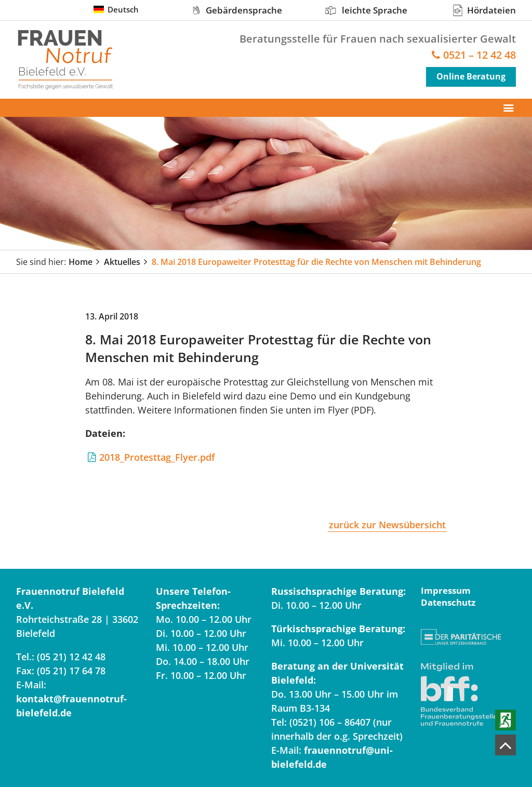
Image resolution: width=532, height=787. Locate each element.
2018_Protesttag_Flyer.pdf (157, 457)
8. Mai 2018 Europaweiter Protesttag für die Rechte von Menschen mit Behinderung (316, 262)
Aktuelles (122, 262)
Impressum (446, 590)
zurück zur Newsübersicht (387, 525)
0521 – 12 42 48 (480, 55)
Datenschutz (448, 602)
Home (81, 262)
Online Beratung (471, 76)
